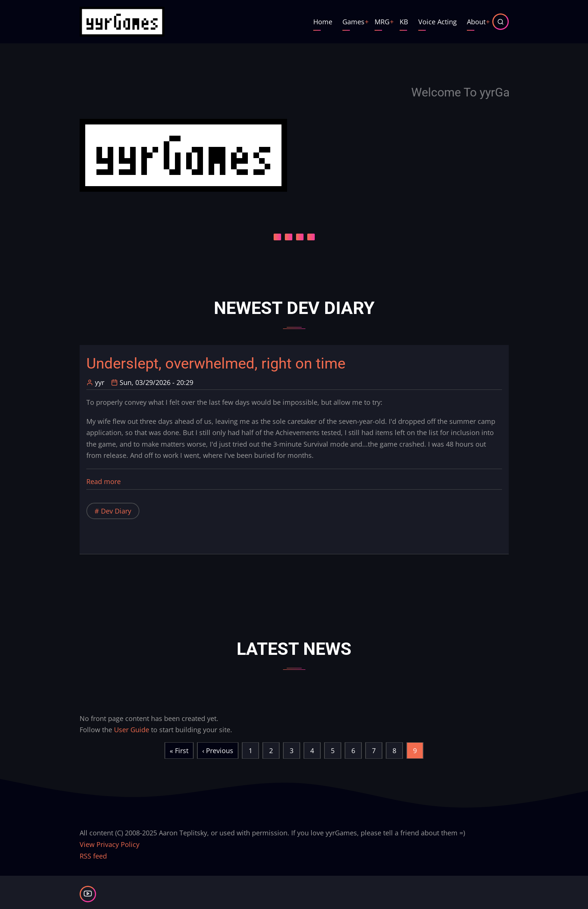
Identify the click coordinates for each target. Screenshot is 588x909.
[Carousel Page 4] (311, 237)
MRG (382, 22)
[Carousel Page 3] (300, 237)
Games (353, 22)
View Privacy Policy (110, 844)
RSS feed (93, 856)
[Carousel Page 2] (289, 237)
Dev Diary (116, 511)
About (476, 22)
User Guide (132, 730)
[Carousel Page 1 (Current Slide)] (277, 237)
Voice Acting (438, 22)
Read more (104, 482)
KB (404, 22)
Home (323, 22)
